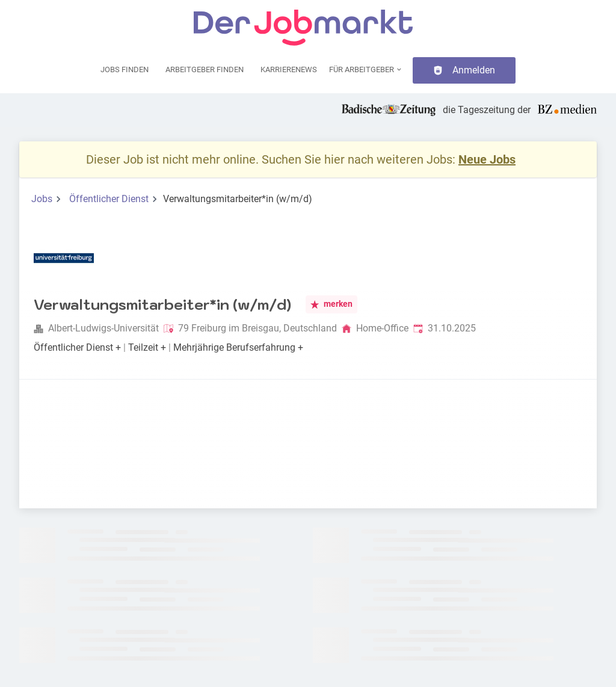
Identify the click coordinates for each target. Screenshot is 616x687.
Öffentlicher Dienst (109, 199)
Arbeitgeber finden (205, 69)
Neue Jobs (487, 159)
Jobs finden (125, 69)
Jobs (42, 199)
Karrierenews (289, 69)
